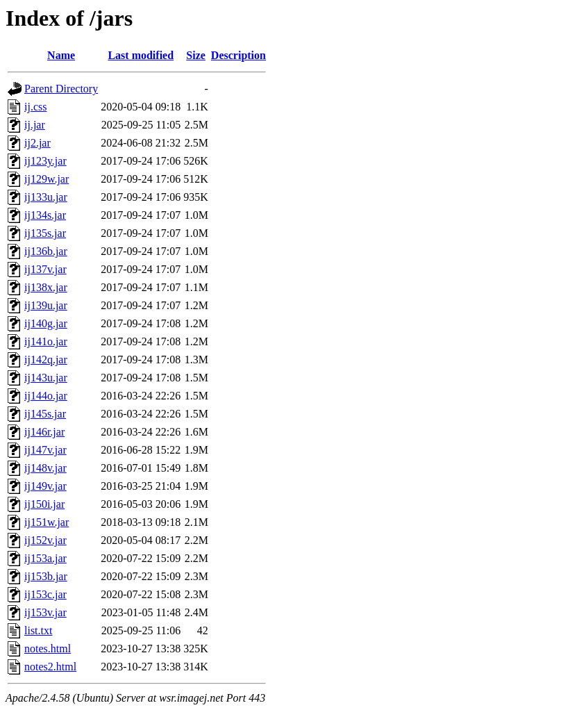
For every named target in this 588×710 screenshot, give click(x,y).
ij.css (35, 107)
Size (196, 55)
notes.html (48, 649)
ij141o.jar (46, 341)
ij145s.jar (45, 414)
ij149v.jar (45, 486)
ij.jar (35, 125)
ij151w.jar (47, 522)
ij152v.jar (45, 540)
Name (61, 55)
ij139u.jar (46, 305)
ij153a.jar (45, 558)
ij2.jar (37, 143)
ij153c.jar (45, 594)
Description (238, 55)
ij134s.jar (45, 215)
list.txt (38, 630)
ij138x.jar (46, 287)
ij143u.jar (46, 378)
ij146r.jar (44, 432)
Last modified (141, 55)
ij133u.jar (46, 197)
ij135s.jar (45, 233)
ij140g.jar (46, 323)
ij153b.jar (46, 576)
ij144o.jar (46, 396)
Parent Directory (61, 89)
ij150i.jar (44, 504)
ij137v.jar (45, 269)
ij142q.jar (46, 360)
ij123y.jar (45, 161)
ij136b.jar (46, 251)
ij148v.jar (45, 468)
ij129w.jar (47, 179)
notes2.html (50, 667)
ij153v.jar (45, 612)
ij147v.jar (45, 450)
